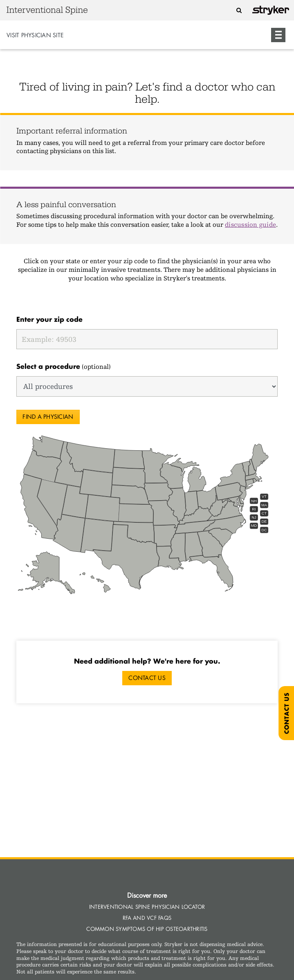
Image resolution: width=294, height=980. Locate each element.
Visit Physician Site (35, 35)
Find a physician (48, 417)
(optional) (64, 366)
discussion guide (250, 225)
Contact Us (147, 678)
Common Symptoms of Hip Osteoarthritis (147, 929)
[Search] (239, 10)
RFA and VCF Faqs (147, 918)
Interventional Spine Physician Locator (147, 907)
